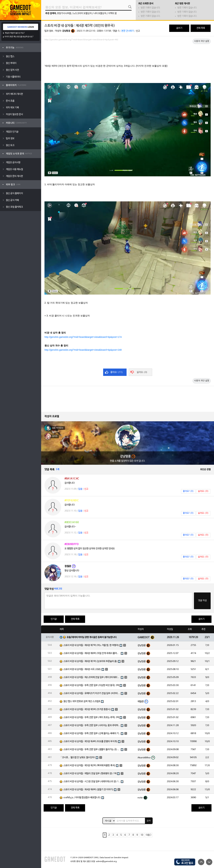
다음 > (149, 835)
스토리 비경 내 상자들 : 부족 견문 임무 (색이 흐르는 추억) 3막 (91, 717)
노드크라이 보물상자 (82, 13)
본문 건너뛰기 (128, 31)
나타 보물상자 (100, 13)
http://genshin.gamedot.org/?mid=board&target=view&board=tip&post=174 (83, 337)
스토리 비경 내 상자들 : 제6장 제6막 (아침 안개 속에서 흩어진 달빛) (92, 653)
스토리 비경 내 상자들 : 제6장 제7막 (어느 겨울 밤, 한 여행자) (91, 645)
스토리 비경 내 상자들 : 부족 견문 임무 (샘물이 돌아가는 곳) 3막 (92, 750)
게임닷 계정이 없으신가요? (15, 33)
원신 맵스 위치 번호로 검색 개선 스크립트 (82, 701)
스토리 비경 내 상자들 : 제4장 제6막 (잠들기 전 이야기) (88, 790)
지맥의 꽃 (112, 13)
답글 (80, 489)
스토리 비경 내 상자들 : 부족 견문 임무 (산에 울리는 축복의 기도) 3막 (92, 733)
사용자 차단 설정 (202, 41)
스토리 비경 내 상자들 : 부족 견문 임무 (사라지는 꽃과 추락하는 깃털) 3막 (92, 725)
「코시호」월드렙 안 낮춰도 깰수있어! (77, 758)
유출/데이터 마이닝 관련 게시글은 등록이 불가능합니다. (92, 637)
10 (142, 835)
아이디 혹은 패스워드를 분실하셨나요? (19, 37)
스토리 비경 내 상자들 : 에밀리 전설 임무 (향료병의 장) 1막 (90, 774)
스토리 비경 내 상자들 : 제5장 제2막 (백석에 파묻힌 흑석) (89, 766)
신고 (138, 31)
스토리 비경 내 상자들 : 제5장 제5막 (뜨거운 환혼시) (87, 709)
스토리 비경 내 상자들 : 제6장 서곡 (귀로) (82, 669)
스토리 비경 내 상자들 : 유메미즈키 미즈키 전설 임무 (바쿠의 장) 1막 (92, 693)
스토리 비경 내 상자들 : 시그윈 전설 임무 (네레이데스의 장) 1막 (92, 782)
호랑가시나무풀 (64, 13)
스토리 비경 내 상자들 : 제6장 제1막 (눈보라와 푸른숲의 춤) (90, 661)
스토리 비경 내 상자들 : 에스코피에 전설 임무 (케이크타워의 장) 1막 (92, 677)
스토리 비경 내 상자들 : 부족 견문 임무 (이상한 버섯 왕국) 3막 (91, 685)
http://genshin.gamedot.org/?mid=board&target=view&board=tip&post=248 (83, 350)
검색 (149, 821)
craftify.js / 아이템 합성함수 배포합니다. (82, 798)
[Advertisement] (128, 51)
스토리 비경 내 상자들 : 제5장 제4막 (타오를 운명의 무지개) (90, 742)
